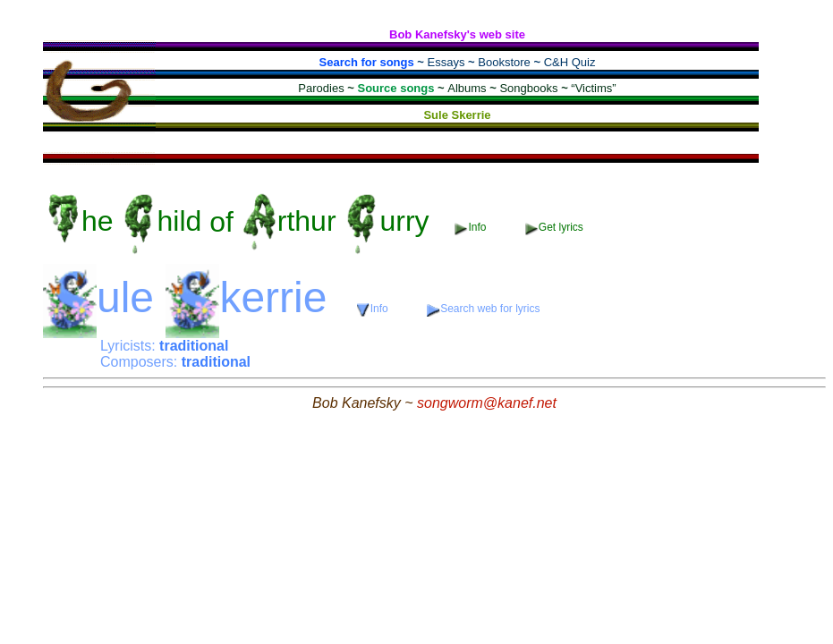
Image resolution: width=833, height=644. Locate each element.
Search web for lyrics (483, 309)
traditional (194, 346)
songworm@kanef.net (487, 403)
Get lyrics (554, 228)
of (241, 221)
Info (472, 228)
